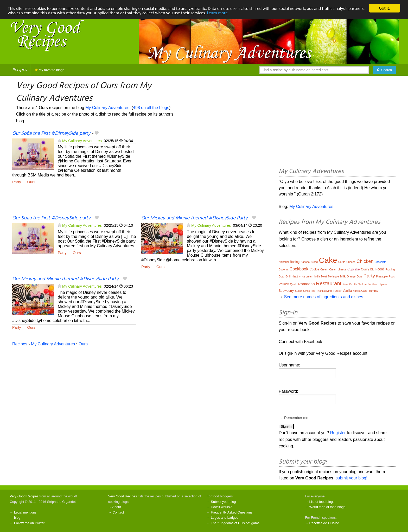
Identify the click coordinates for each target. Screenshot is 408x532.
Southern (373, 284)
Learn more (217, 13)
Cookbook (299, 269)
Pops (392, 277)
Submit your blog (223, 502)
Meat (324, 277)
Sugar (298, 291)
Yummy (373, 291)
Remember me (296, 418)
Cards (342, 262)
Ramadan (306, 284)
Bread (314, 262)
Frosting (390, 270)
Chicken (365, 261)
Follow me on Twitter (29, 523)
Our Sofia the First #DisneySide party (51, 134)
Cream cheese (338, 270)
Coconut (283, 270)
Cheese (351, 262)
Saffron (362, 284)
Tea (313, 291)
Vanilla (347, 291)
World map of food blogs (327, 507)
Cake (328, 260)
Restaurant (329, 283)
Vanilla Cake (360, 291)
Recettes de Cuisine (324, 523)
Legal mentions (25, 512)
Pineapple (382, 277)
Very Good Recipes (24, 496)
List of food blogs (322, 502)
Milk (343, 276)
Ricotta (353, 284)
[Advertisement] (203, 173)
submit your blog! (352, 478)
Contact (118, 512)
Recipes (20, 70)
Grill (288, 276)
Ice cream (308, 277)
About (116, 507)
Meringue (334, 277)
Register (338, 433)
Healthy (296, 277)
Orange (351, 277)
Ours (31, 182)
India (317, 277)
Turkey (337, 291)
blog (17, 518)
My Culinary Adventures (107, 108)
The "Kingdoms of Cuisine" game (235, 523)
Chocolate (381, 262)
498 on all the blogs (151, 108)
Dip (372, 270)
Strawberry (286, 291)
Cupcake (353, 269)
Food (380, 269)
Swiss (307, 291)
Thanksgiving (324, 291)
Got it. (384, 8)
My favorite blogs (50, 70)
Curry (365, 269)
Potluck (284, 284)
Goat (282, 277)
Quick (294, 284)
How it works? (221, 507)
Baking (295, 262)
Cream (324, 270)
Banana (305, 262)
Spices (383, 284)
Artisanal (284, 262)
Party (17, 182)
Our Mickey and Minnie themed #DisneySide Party (194, 218)
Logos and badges (224, 518)
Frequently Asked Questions (232, 512)
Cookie (314, 269)
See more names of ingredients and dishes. (324, 297)
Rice (345, 284)
